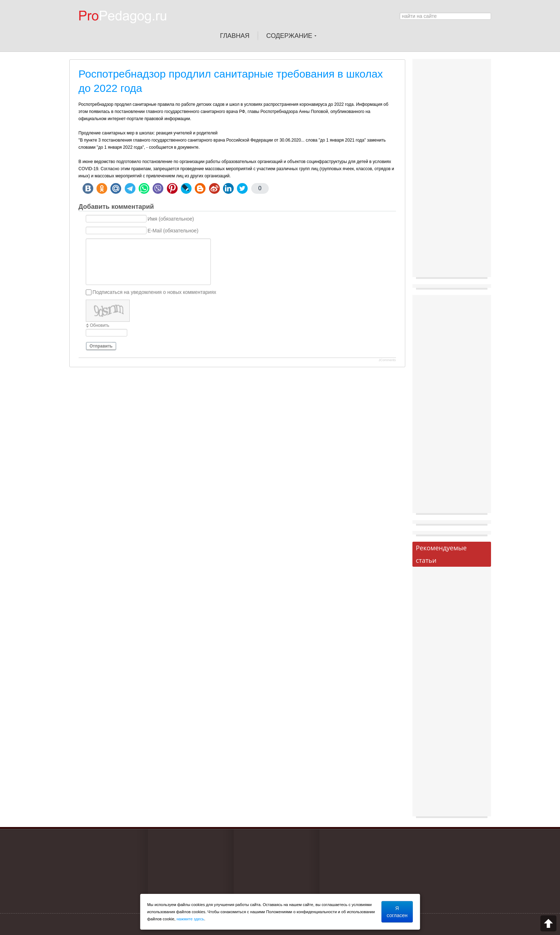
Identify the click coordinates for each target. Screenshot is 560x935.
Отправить (101, 346)
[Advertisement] (452, 170)
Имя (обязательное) (171, 219)
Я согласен (397, 912)
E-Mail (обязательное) (173, 231)
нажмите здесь (190, 919)
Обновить (100, 325)
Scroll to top (548, 923)
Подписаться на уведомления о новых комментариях (154, 292)
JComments (387, 360)
